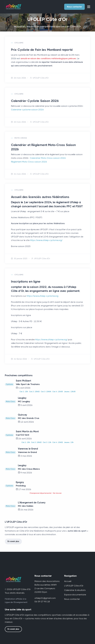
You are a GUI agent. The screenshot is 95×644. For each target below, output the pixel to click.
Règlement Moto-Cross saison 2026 (29, 162)
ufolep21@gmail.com (45, 598)
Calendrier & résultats (75, 590)
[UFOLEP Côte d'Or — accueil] (13, 580)
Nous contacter (74, 7)
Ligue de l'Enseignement (16, 602)
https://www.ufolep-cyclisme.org (42, 296)
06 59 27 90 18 (42, 601)
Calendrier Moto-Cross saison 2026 (48, 158)
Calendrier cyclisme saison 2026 (27, 110)
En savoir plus (13, 541)
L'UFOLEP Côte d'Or (74, 585)
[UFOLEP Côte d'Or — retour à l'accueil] (13, 7)
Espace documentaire (75, 594)
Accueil (68, 581)
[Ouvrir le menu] (89, 7)
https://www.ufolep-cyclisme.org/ (46, 240)
